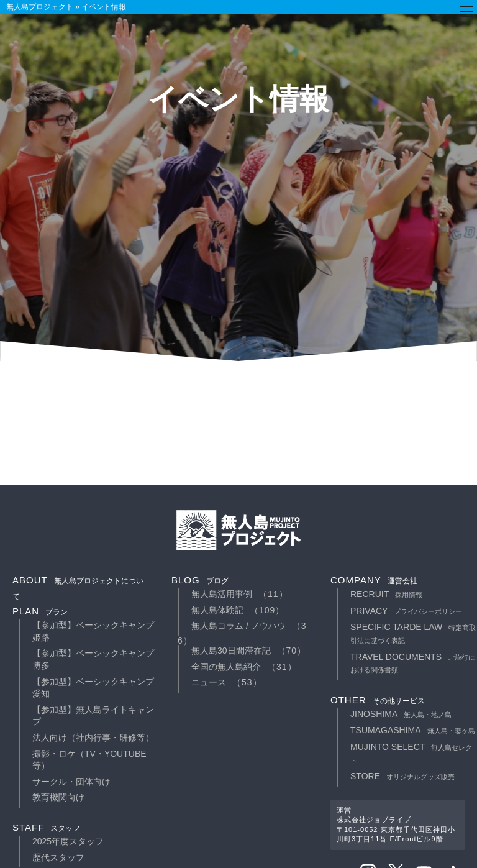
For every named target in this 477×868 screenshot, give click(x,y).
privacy (406, 611)
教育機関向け (58, 797)
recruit (386, 594)
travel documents (413, 663)
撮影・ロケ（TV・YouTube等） (89, 760)
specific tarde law (413, 633)
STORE (402, 776)
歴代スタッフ (58, 857)
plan (40, 611)
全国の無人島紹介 (226, 667)
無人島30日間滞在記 (231, 651)
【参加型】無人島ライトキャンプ (93, 716)
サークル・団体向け (71, 782)
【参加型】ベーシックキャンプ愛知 (93, 688)
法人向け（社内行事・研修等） (93, 738)
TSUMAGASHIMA (413, 730)
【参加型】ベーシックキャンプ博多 (93, 659)
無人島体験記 (217, 610)
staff (46, 827)
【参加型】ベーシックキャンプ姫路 (93, 631)
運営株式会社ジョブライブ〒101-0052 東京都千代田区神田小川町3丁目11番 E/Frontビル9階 (396, 825)
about (78, 588)
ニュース (209, 682)
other (378, 700)
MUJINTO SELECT (411, 753)
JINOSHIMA (401, 714)
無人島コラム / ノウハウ (238, 626)
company (374, 580)
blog (200, 580)
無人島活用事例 (222, 594)
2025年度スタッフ (68, 841)
